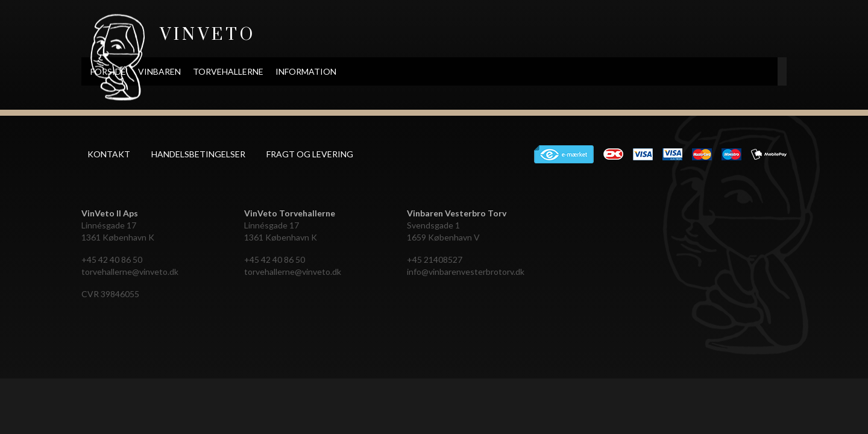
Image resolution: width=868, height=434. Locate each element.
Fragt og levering (310, 154)
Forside (184, 71)
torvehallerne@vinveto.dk (130, 272)
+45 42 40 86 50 (112, 259)
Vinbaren (235, 71)
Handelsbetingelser (198, 154)
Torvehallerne (303, 71)
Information (381, 71)
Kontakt (109, 154)
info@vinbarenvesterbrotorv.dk (466, 272)
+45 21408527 (435, 259)
